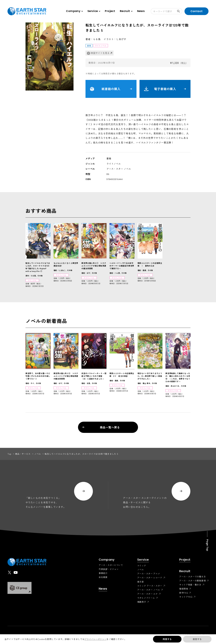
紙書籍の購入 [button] (111, 89)
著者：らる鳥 (93, 39)
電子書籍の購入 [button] (165, 89)
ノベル (38, 454)
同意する (167, 639)
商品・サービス (23, 454)
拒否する (197, 639)
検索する (180, 11)
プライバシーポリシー (95, 639)
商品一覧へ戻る (101, 427)
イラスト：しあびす (115, 39)
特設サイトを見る (98, 53)
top (9, 454)
